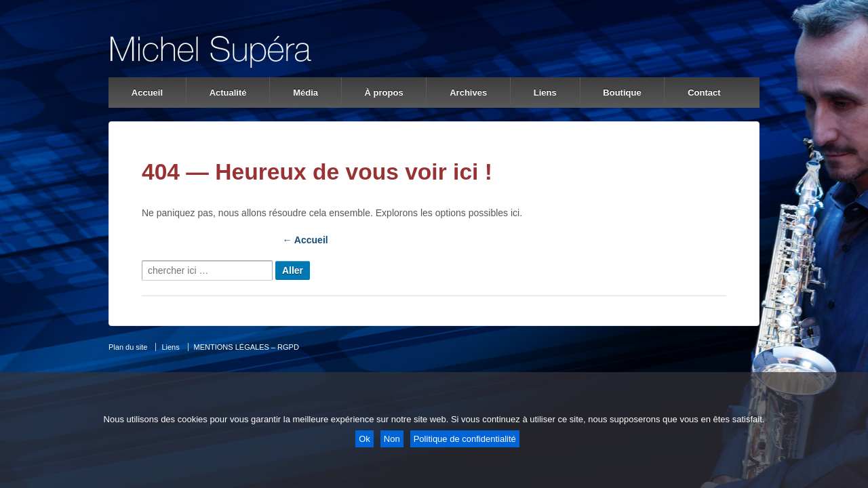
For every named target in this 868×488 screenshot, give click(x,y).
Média (305, 93)
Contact (704, 93)
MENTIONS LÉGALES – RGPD (246, 347)
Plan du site (128, 347)
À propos (384, 93)
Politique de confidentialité (465, 439)
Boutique (622, 93)
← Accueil (305, 240)
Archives (468, 93)
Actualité (228, 93)
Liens (545, 93)
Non (392, 439)
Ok (364, 439)
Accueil (147, 93)
